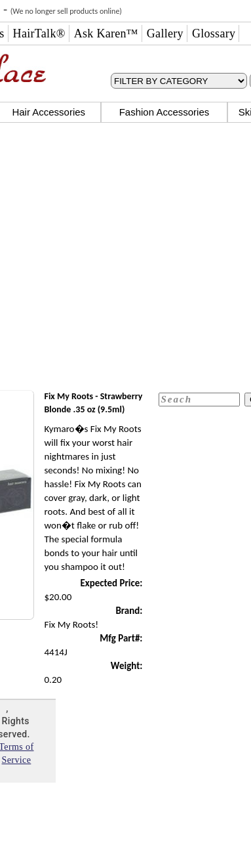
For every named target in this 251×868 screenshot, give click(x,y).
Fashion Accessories (164, 112)
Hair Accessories (48, 112)
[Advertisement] (123, 258)
